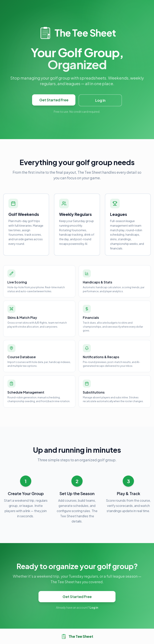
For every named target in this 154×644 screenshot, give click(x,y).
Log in (94, 607)
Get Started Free (54, 100)
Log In (100, 100)
